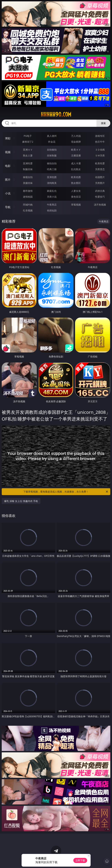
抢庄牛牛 (100, 142)
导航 (8, 207)
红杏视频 (28, 210)
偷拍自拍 (52, 163)
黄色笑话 (76, 197)
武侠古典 (100, 191)
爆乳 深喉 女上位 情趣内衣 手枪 (21, 501)
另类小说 (52, 197)
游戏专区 (100, 136)
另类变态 (100, 169)
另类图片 (100, 183)
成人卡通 (76, 163)
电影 (8, 166)
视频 (8, 152)
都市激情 (28, 191)
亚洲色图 (52, 177)
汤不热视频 (100, 205)
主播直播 (76, 155)
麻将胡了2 (28, 142)
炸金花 (52, 142)
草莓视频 (76, 205)
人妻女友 (76, 191)
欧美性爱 (100, 163)
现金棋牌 (76, 142)
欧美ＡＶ (76, 150)
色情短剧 (52, 210)
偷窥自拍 (28, 177)
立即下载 (80, 860)
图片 (8, 180)
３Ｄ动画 (100, 150)
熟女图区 (76, 183)
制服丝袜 (28, 169)
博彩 (8, 138)
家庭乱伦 (52, 191)
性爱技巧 (100, 197)
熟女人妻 (28, 155)
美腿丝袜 (28, 183)
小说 (8, 193)
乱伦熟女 (76, 169)
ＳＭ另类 (100, 155)
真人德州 (52, 136)
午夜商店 (52, 205)
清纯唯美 (52, 183)
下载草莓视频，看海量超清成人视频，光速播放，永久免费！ (66, 492)
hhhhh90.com (56, 114)
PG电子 (28, 136)
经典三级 (52, 169)
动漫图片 (100, 177)
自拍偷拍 (52, 150)
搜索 (103, 123)
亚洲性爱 (28, 163)
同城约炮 (28, 205)
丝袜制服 (52, 155)
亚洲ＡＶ (28, 150)
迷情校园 (28, 197)
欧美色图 (76, 177)
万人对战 (76, 136)
